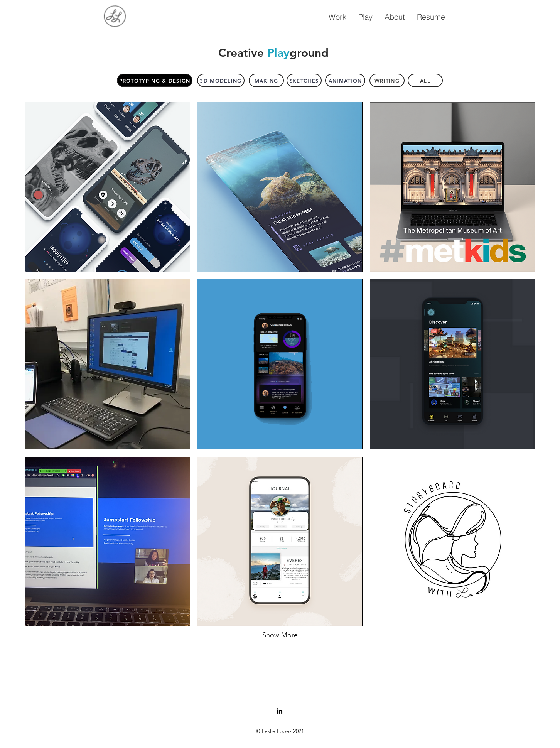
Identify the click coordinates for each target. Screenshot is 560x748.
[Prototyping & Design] (155, 80)
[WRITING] (387, 80)
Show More (280, 635)
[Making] (266, 80)
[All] (425, 80)
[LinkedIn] (280, 711)
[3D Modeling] (221, 80)
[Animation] (345, 80)
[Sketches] (304, 80)
